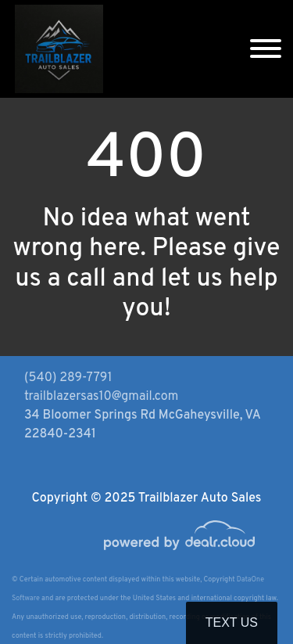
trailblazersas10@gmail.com (101, 397)
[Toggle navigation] (266, 49)
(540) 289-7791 (68, 378)
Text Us (232, 622)
